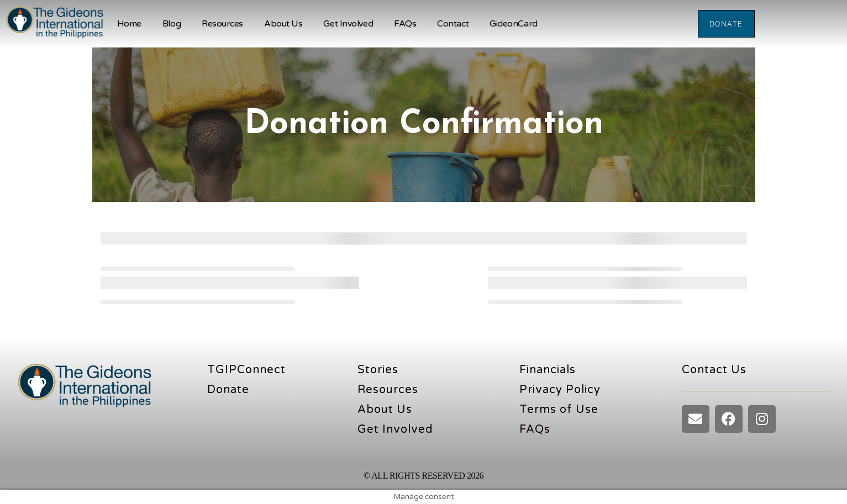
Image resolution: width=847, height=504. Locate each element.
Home (129, 24)
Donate (228, 390)
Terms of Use (559, 410)
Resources (222, 24)
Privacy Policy (560, 390)
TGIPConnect (246, 370)
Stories (378, 370)
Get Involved (348, 24)
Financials (548, 370)
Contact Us (714, 370)
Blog (172, 24)
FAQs (405, 24)
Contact (453, 24)
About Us (283, 24)
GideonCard (514, 24)
